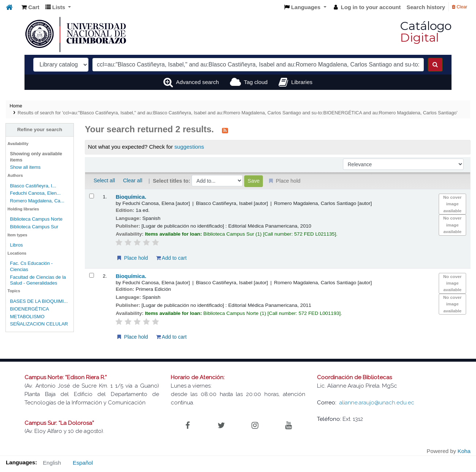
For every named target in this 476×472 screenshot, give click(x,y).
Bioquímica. (131, 197)
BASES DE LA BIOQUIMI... (39, 301)
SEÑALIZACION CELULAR (39, 324)
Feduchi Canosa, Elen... (35, 193)
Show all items (25, 167)
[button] (31, 7)
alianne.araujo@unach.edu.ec (377, 403)
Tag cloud (256, 82)
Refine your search (40, 130)
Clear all (133, 180)
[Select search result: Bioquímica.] (92, 196)
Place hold (132, 258)
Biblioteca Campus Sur (34, 227)
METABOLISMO (27, 317)
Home (16, 106)
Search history (426, 7)
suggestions (189, 147)
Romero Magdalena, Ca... (37, 201)
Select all (104, 180)
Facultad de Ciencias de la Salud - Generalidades (38, 280)
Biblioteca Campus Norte (36, 219)
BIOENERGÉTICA (29, 309)
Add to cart (171, 258)
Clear (460, 7)
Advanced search (197, 82)
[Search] (435, 65)
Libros (16, 245)
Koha (464, 451)
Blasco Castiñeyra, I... (33, 186)
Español (83, 463)
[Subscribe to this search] (225, 130)
